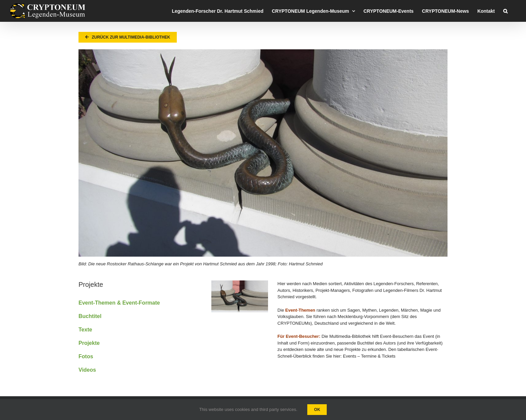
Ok (317, 410)
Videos (87, 370)
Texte (85, 330)
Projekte (89, 343)
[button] (505, 11)
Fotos (86, 356)
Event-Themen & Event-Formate (119, 303)
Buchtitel (90, 316)
